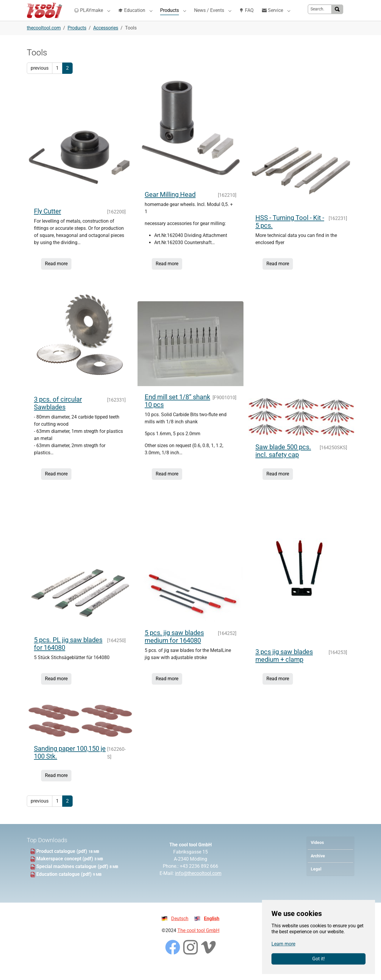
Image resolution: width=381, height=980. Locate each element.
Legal (316, 881)
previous (40, 80)
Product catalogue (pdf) (62, 863)
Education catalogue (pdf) (65, 886)
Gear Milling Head (170, 206)
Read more (56, 276)
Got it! (318, 959)
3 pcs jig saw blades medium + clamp (284, 668)
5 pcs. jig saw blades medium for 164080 (174, 649)
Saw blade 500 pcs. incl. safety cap (283, 463)
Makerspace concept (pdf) (65, 871)
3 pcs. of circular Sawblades (58, 415)
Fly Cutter (47, 223)
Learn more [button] (283, 944)
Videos (317, 855)
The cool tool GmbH (198, 942)
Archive (318, 868)
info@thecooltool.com (198, 885)
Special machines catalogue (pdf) (73, 878)
